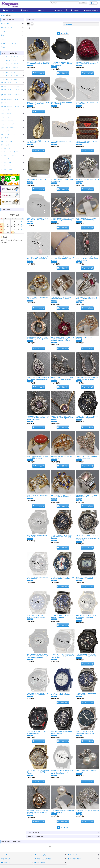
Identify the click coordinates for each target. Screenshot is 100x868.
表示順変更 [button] (68, 24)
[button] (92, 11)
